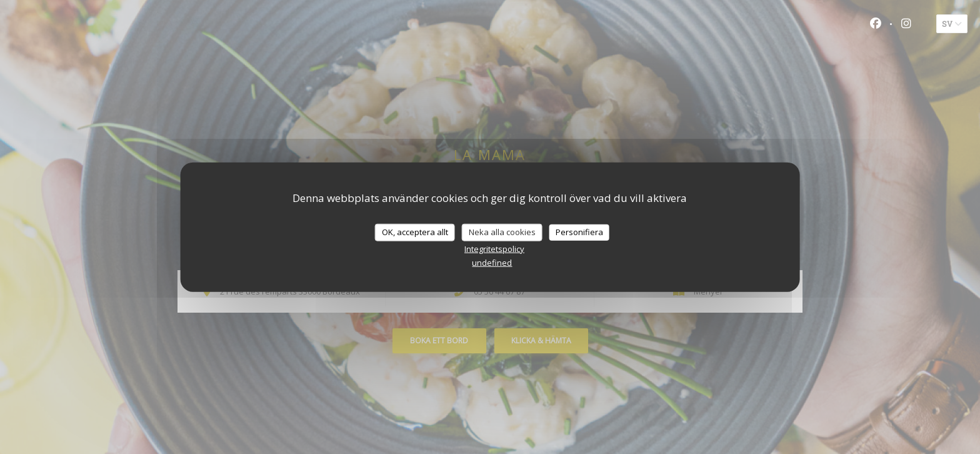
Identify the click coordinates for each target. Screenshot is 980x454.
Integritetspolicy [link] (494, 248)
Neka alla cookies (502, 232)
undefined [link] (492, 262)
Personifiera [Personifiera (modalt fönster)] (579, 232)
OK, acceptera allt (415, 232)
